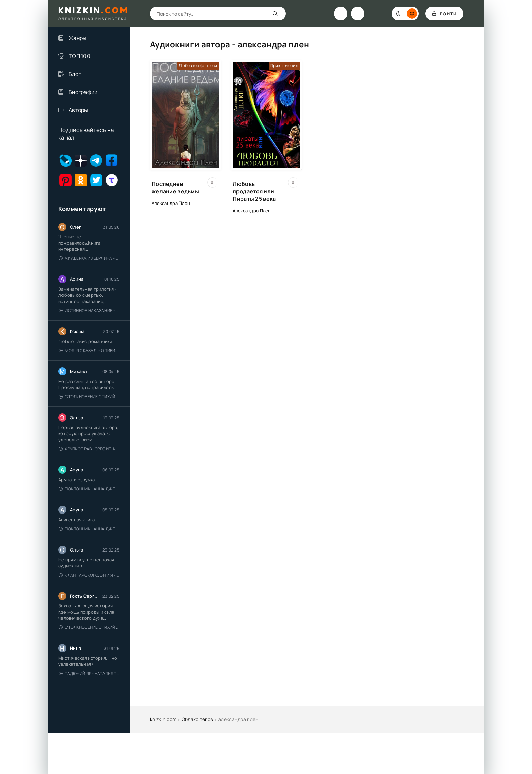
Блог (75, 74)
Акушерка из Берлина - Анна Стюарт (89, 258)
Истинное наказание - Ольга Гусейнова (89, 311)
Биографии (83, 92)
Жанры (78, 38)
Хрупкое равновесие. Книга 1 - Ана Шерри (89, 449)
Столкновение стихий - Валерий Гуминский (89, 397)
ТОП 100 (79, 56)
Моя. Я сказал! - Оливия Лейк (89, 351)
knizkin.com (163, 719)
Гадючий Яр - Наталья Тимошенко (89, 673)
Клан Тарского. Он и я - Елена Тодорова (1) (89, 575)
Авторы (78, 110)
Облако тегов (197, 719)
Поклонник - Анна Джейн (89, 489)
